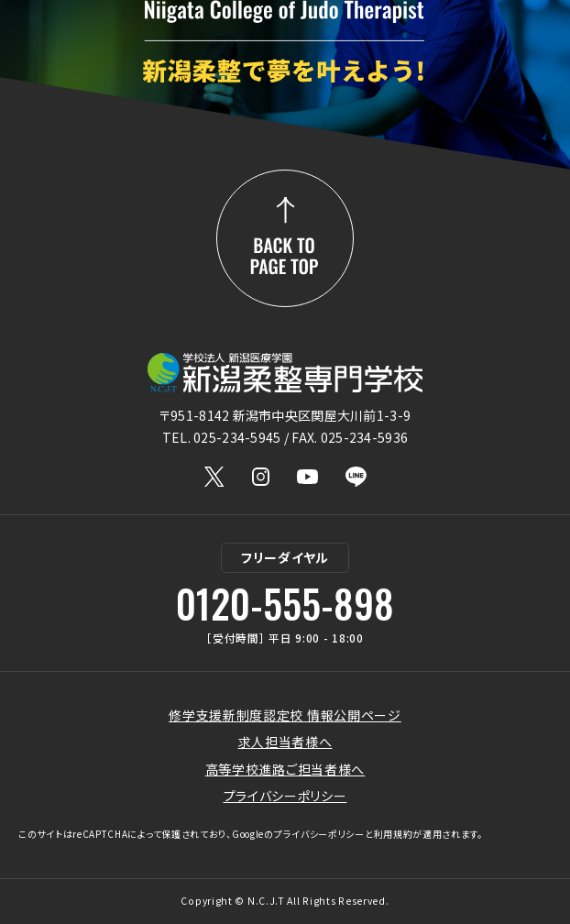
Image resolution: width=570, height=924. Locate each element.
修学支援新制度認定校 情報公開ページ (285, 715)
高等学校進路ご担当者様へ (285, 769)
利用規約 (394, 834)
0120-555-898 (285, 603)
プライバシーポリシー (285, 796)
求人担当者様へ (285, 742)
